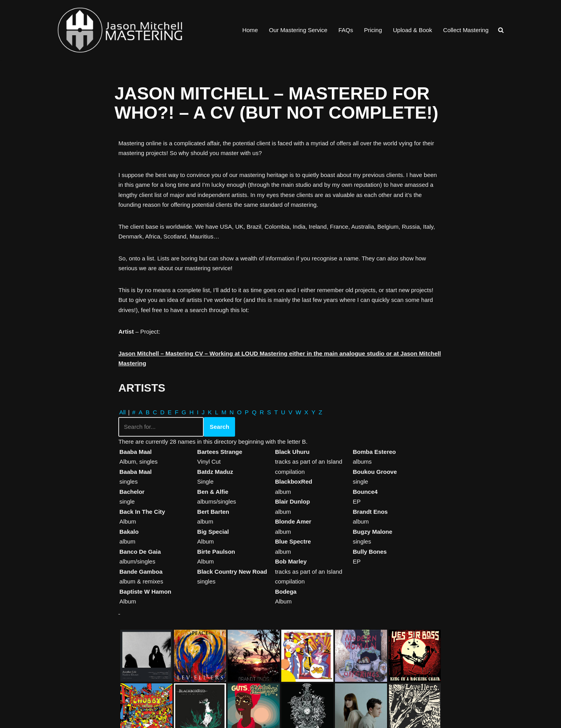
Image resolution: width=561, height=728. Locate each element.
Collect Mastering (466, 30)
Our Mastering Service (298, 30)
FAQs (346, 30)
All (122, 412)
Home (250, 30)
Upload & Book (413, 30)
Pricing (373, 30)
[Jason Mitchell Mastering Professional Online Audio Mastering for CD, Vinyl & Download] (120, 30)
